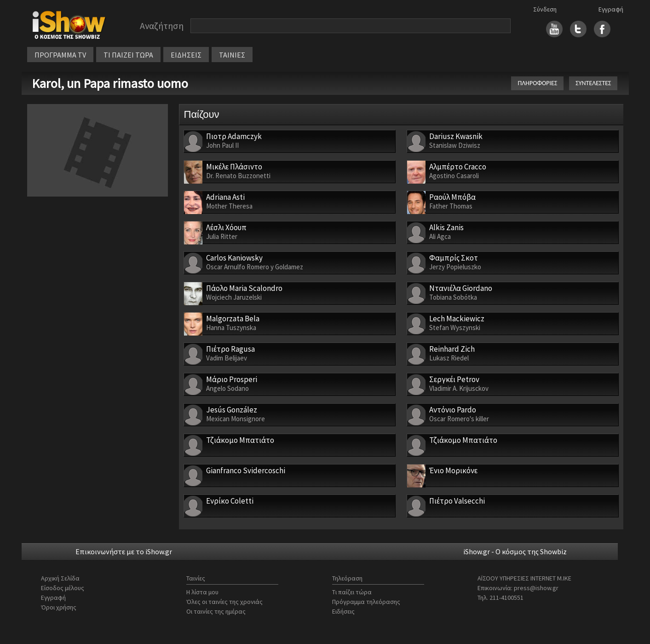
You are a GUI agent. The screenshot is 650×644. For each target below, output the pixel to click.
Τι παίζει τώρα (352, 592)
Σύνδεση (545, 9)
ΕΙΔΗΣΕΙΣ (186, 55)
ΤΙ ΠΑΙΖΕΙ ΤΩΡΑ (128, 55)
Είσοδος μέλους (63, 588)
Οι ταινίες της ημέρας (216, 611)
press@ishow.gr (536, 588)
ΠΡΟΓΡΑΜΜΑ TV (60, 55)
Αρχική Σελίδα (60, 578)
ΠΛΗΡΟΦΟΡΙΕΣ (537, 83)
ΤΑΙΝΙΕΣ (232, 55)
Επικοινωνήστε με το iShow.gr (124, 551)
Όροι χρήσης (59, 607)
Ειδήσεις (343, 611)
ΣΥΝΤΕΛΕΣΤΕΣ (593, 83)
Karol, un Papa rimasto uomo (110, 83)
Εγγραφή (611, 9)
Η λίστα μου (202, 592)
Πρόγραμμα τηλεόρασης (366, 602)
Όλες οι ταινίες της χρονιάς (224, 602)
